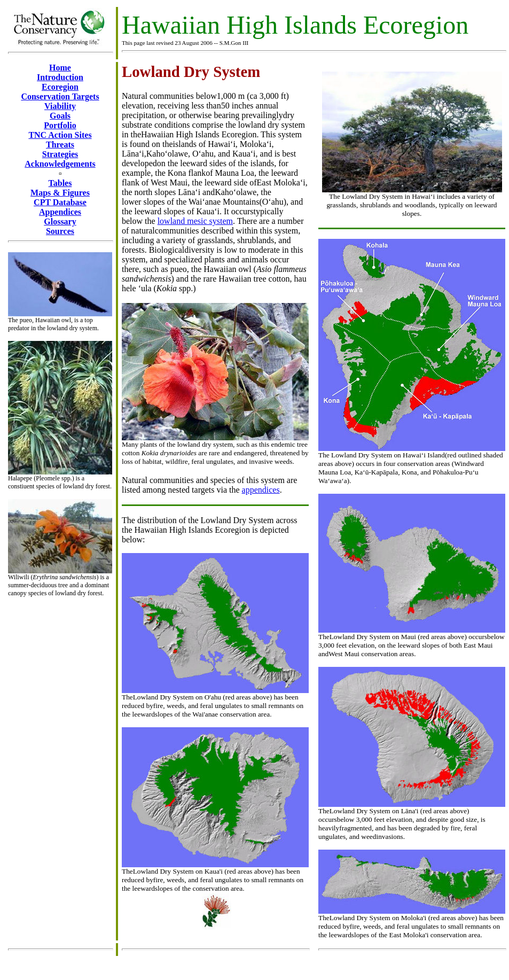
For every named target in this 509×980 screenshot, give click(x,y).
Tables (60, 183)
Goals (60, 116)
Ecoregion (60, 87)
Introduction (60, 77)
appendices (261, 490)
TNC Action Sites (60, 135)
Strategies (60, 154)
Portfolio (60, 125)
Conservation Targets (60, 96)
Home (60, 68)
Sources (60, 231)
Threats (60, 145)
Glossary (60, 221)
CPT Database (60, 202)
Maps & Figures (60, 193)
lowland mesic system (195, 221)
